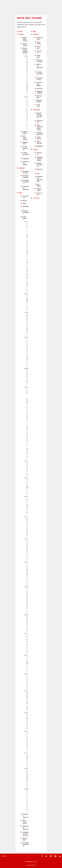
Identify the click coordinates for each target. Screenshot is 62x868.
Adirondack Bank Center (40, 159)
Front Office (25, 218)
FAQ (38, 174)
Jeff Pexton (27, 468)
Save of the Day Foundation (39, 115)
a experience (31, 862)
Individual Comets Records (26, 834)
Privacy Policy (39, 189)
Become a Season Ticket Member (27, 75)
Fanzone (36, 34)
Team (20, 193)
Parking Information (40, 165)
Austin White (27, 486)
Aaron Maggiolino (27, 573)
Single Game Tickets (25, 39)
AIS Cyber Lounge (25, 138)
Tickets (21, 34)
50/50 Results (39, 138)
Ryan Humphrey (27, 777)
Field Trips (38, 106)
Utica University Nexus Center (40, 127)
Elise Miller (27, 663)
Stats (24, 203)
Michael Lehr (27, 376)
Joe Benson (27, 759)
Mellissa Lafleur (27, 800)
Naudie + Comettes (40, 61)
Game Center (39, 43)
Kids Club (40, 89)
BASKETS (40, 146)
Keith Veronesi (27, 741)
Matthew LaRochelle (27, 599)
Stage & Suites (25, 132)
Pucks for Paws (40, 38)
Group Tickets (25, 45)
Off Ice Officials (39, 142)
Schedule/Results (26, 172)
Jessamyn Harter (27, 549)
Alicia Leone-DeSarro (27, 352)
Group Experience (25, 148)
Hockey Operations (26, 212)
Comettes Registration (26, 844)
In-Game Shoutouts (40, 74)
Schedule (22, 168)
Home (21, 31)
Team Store (38, 56)
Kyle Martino (27, 302)
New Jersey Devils (25, 822)
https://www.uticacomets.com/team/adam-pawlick (27, 256)
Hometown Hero (40, 79)
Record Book (25, 839)
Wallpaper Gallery (40, 92)
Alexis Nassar (27, 505)
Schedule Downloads (26, 182)
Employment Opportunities (40, 179)
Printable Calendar (26, 177)
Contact (35, 149)
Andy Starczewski (27, 323)
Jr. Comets (36, 198)
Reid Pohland (27, 721)
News (35, 31)
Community (36, 110)
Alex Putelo (27, 681)
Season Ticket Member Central (25, 51)
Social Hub (39, 47)
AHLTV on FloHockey (40, 67)
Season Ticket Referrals (27, 113)
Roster (25, 201)
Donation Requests (40, 134)
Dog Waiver (39, 185)
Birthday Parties (39, 101)
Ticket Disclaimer (26, 154)
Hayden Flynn (27, 623)
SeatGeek (26, 159)
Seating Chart (25, 143)
